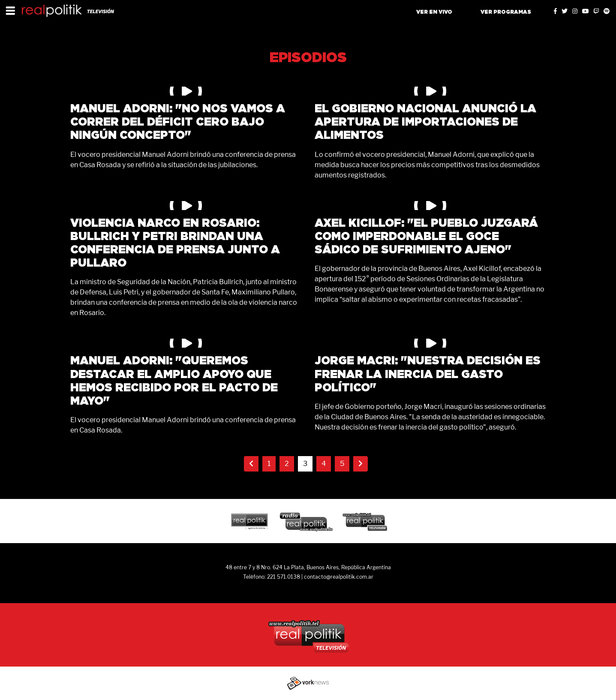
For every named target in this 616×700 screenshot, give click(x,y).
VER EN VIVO (434, 12)
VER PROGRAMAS (506, 12)
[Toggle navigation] (10, 10)
